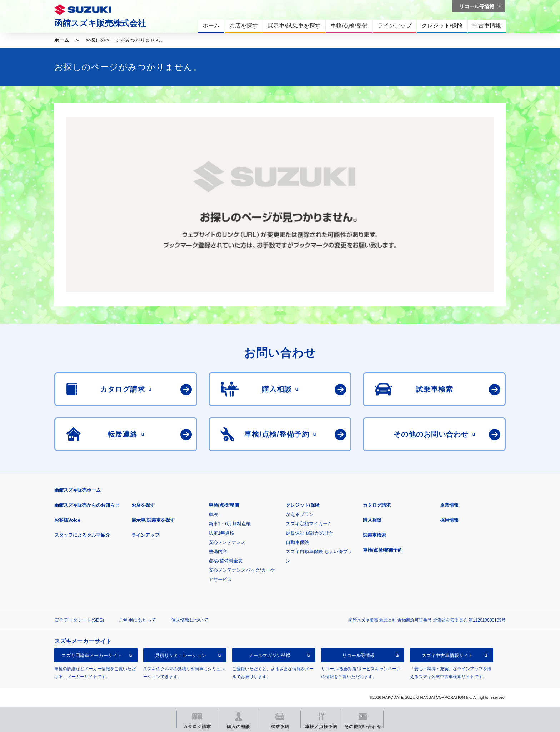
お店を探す (143, 505)
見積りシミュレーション (181, 655)
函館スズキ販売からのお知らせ (87, 505)
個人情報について (190, 620)
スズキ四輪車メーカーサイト (92, 655)
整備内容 (218, 551)
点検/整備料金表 (226, 561)
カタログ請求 (377, 505)
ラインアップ (145, 535)
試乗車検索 (374, 535)
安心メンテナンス (227, 542)
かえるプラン (300, 514)
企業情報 (449, 505)
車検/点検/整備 (224, 505)
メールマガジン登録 (269, 655)
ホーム (62, 40)
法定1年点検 (221, 533)
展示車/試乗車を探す (153, 520)
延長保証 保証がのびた (310, 533)
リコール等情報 (358, 655)
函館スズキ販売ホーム (77, 490)
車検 (213, 514)
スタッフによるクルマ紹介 (82, 535)
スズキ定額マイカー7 (308, 524)
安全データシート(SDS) (79, 620)
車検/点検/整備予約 (383, 550)
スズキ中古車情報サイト (447, 655)
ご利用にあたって (137, 620)
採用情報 (449, 520)
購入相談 (372, 520)
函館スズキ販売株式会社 (100, 23)
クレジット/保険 (303, 505)
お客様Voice (67, 520)
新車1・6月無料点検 (230, 524)
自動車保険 (297, 542)
